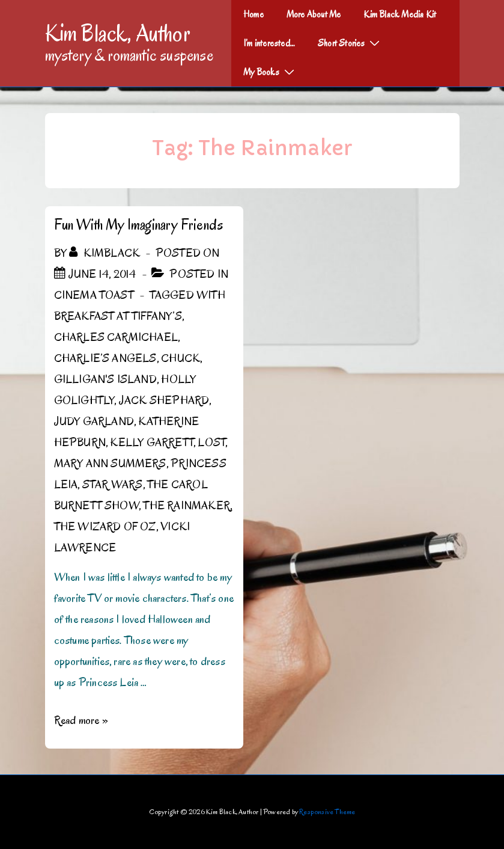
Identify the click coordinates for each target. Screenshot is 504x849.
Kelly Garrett (152, 443)
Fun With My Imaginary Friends (139, 225)
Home (254, 14)
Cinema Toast (94, 295)
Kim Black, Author (118, 33)
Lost (211, 443)
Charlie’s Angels (105, 358)
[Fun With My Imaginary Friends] (102, 274)
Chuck (181, 358)
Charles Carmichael (116, 337)
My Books (270, 72)
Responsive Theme (327, 811)
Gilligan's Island (105, 379)
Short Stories (350, 43)
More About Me (314, 14)
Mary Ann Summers (110, 464)
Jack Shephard (164, 400)
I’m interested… (269, 43)
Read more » (81, 720)
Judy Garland (94, 421)
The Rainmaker (187, 506)
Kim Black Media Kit (400, 14)
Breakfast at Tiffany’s (118, 316)
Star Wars (113, 485)
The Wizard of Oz (105, 527)
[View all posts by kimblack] (106, 253)
